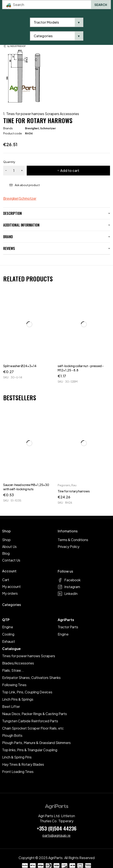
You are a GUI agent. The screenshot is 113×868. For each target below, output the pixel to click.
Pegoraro (64, 485)
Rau (74, 485)
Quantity (9, 162)
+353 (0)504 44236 (57, 828)
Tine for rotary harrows (74, 491)
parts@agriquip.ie (56, 835)
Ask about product (27, 185)
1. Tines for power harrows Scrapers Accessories (41, 114)
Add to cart (70, 170)
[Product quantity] (14, 171)
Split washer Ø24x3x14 (20, 366)
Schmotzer (48, 128)
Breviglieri (32, 128)
